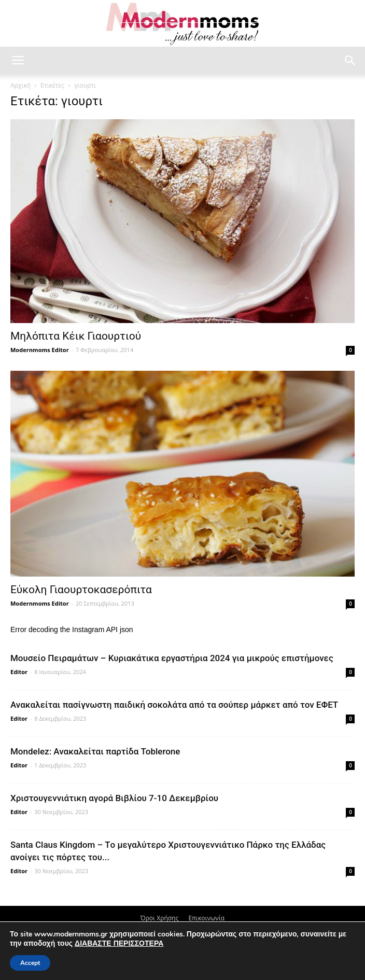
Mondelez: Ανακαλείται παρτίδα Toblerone (95, 751)
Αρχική (20, 85)
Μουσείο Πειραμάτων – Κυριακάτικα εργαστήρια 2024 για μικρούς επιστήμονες (172, 658)
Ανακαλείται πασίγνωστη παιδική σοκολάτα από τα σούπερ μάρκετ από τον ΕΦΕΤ (174, 705)
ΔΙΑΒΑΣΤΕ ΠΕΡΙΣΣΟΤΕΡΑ (119, 943)
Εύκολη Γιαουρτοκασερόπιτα (81, 590)
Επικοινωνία (206, 918)
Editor (19, 672)
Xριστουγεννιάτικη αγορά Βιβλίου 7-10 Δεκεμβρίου (114, 798)
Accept (30, 963)
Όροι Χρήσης (159, 918)
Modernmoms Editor (40, 350)
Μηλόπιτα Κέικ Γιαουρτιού (76, 336)
